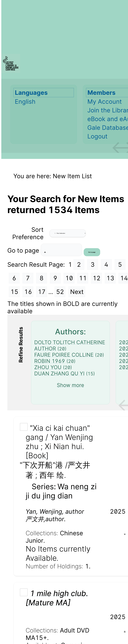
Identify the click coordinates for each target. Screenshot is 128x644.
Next (77, 292)
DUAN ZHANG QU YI (59, 373)
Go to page (24, 250)
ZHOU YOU (48, 367)
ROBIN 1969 (50, 361)
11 (83, 278)
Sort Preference (28, 233)
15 (14, 292)
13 (110, 278)
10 (69, 278)
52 (60, 292)
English (25, 101)
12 (97, 278)
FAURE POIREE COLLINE (64, 355)
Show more (70, 385)
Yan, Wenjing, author (55, 511)
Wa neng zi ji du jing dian (61, 491)
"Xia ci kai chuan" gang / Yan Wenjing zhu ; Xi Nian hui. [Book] (59, 442)
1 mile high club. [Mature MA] (57, 598)
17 (42, 292)
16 (28, 292)
